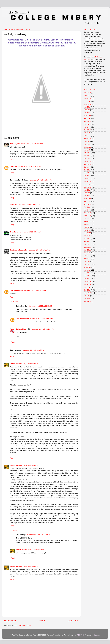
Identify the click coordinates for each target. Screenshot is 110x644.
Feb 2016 (87, 124)
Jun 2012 (87, 230)
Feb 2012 (87, 241)
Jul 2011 (87, 261)
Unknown (14, 166)
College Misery (22, 329)
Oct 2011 (87, 253)
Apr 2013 (87, 201)
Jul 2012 (87, 227)
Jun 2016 (87, 113)
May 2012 (87, 233)
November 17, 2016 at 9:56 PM (32, 144)
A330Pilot (80, 635)
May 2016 (87, 116)
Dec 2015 (87, 130)
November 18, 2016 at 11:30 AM (40, 306)
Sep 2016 (87, 104)
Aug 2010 (87, 293)
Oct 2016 (87, 101)
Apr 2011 (87, 270)
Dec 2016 (87, 96)
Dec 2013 (87, 179)
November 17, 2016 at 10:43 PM (30, 166)
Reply (12, 159)
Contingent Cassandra (19, 250)
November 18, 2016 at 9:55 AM (33, 350)
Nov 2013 (87, 181)
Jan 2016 (87, 127)
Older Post (73, 621)
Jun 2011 (87, 264)
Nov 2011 (87, 250)
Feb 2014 (87, 173)
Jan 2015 (87, 158)
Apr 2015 (87, 150)
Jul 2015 (87, 141)
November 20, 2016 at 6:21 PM (33, 550)
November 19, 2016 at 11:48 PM (39, 535)
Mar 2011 (87, 273)
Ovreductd (14, 232)
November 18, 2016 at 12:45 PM (43, 329)
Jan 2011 (87, 279)
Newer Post (10, 621)
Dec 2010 (87, 282)
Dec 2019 (87, 93)
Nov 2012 (87, 216)
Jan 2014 (87, 176)
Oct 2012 (87, 219)
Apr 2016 (87, 118)
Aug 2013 (87, 190)
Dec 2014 (87, 161)
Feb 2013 (87, 207)
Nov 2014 (87, 164)
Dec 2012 (87, 213)
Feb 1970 (87, 301)
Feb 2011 (87, 276)
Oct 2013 (87, 184)
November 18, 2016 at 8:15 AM (39, 250)
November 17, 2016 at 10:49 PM (40, 180)
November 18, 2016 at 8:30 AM (35, 291)
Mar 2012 (87, 239)
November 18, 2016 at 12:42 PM (41, 319)
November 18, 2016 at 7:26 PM (27, 465)
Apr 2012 (87, 236)
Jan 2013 (87, 210)
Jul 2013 (87, 193)
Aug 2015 (87, 139)
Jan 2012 (87, 244)
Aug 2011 (87, 259)
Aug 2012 (87, 224)
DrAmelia (14, 205)
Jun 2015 (87, 144)
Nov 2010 (87, 284)
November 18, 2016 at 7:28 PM (27, 566)
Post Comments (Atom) (22, 626)
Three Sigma (15, 144)
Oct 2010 (87, 287)
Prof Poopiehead (16, 291)
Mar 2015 (87, 153)
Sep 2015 (87, 136)
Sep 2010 (87, 290)
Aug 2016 (87, 107)
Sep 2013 (87, 187)
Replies (15, 302)
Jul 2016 (87, 110)
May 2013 (87, 198)
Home (42, 621)
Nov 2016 (87, 98)
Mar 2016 (87, 121)
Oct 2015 (87, 133)
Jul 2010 (87, 296)
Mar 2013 (87, 204)
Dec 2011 (87, 247)
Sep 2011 (87, 256)
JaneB (12, 364)
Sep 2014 (87, 170)
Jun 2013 (87, 196)
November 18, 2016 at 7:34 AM (30, 232)
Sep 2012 (87, 221)
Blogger (96, 635)
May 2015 (87, 147)
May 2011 (87, 267)
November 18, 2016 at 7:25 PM (27, 364)
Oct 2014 (87, 167)
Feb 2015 (87, 156)
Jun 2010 (87, 299)
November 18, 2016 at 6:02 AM (29, 205)
